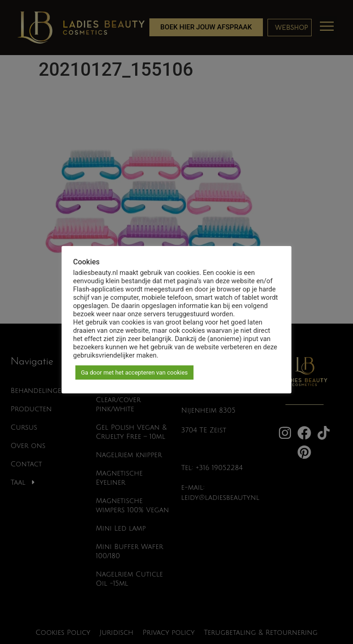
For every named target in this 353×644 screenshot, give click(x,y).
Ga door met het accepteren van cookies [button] (134, 372)
